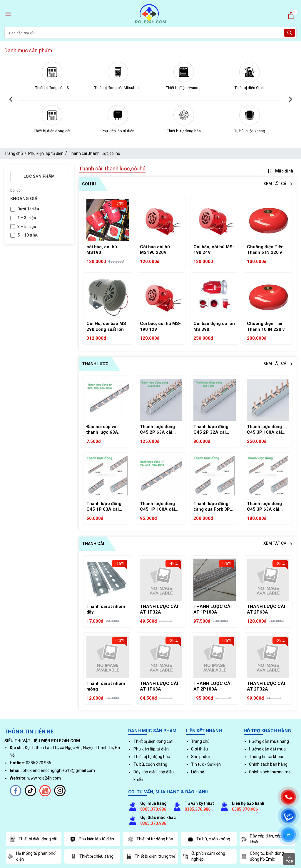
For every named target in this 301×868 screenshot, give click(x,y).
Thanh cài (93, 544)
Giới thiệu (199, 749)
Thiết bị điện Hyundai (184, 88)
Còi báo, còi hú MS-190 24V (214, 250)
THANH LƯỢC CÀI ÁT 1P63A (159, 686)
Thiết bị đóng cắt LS (52, 88)
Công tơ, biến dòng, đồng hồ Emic (263, 856)
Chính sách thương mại (270, 772)
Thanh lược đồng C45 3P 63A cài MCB (264, 507)
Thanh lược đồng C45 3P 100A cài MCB (264, 430)
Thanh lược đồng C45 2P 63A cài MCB (157, 430)
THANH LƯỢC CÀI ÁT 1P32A (159, 609)
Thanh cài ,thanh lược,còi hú (95, 153)
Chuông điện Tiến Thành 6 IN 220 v (265, 250)
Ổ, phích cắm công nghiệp (204, 856)
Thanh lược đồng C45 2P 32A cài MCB (211, 430)
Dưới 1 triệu (28, 209)
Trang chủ (14, 153)
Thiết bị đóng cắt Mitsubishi (118, 88)
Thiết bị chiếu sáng (92, 857)
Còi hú (89, 184)
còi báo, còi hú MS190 (102, 250)
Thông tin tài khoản (267, 757)
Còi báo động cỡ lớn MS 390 (214, 326)
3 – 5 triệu (27, 227)
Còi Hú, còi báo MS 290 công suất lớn (106, 326)
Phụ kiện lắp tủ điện (118, 131)
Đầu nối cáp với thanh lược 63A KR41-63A (102, 430)
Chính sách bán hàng (268, 764)
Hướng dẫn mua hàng (269, 741)
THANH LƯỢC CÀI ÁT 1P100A (213, 609)
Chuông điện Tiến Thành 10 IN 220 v (266, 326)
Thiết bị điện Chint (250, 88)
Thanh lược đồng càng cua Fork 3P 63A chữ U (212, 507)
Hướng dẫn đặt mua (267, 749)
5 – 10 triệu (28, 235)
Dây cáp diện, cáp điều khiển (266, 839)
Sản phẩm (201, 757)
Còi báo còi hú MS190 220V (155, 250)
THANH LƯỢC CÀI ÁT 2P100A (213, 686)
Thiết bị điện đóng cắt (52, 131)
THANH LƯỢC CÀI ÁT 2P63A (266, 609)
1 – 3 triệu (27, 218)
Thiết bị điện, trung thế (150, 857)
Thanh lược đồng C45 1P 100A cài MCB (157, 507)
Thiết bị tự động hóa (184, 131)
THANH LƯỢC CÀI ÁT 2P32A (266, 686)
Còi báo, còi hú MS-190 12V (160, 326)
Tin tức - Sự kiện (206, 764)
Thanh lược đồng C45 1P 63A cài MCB (104, 507)
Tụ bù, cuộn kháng (250, 131)
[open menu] (8, 14)
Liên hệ (198, 772)
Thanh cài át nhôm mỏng (106, 686)
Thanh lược (95, 364)
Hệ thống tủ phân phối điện (32, 856)
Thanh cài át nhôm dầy (106, 609)
